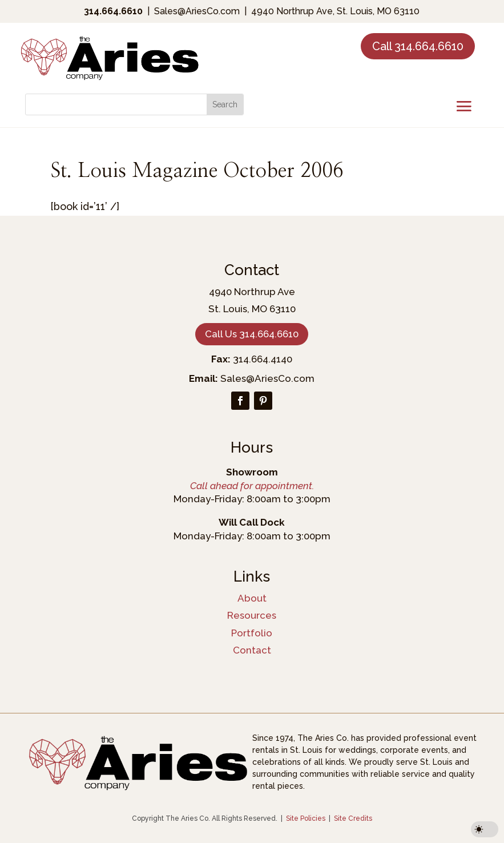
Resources (252, 615)
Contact (252, 650)
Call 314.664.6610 (418, 46)
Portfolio (252, 633)
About (252, 598)
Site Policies (306, 818)
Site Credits (353, 818)
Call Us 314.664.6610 (252, 334)
